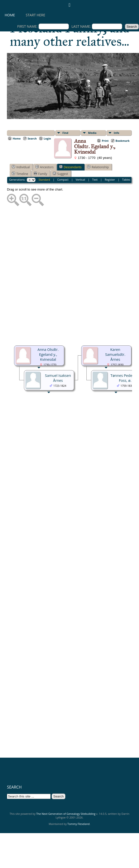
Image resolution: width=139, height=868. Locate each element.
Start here (35, 15)
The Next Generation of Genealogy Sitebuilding (66, 814)
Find (65, 133)
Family (40, 174)
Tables (126, 180)
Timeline (20, 174)
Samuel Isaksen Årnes (58, 378)
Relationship (98, 167)
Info (117, 133)
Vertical (80, 180)
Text (95, 180)
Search (32, 138)
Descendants (70, 167)
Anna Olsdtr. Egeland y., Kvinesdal (48, 354)
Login (47, 138)
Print (105, 141)
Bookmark (123, 141)
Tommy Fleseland (79, 824)
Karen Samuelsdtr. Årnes (115, 354)
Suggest (60, 174)
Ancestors (45, 167)
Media (92, 133)
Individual (21, 167)
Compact (63, 180)
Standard (44, 180)
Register (110, 180)
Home (10, 15)
